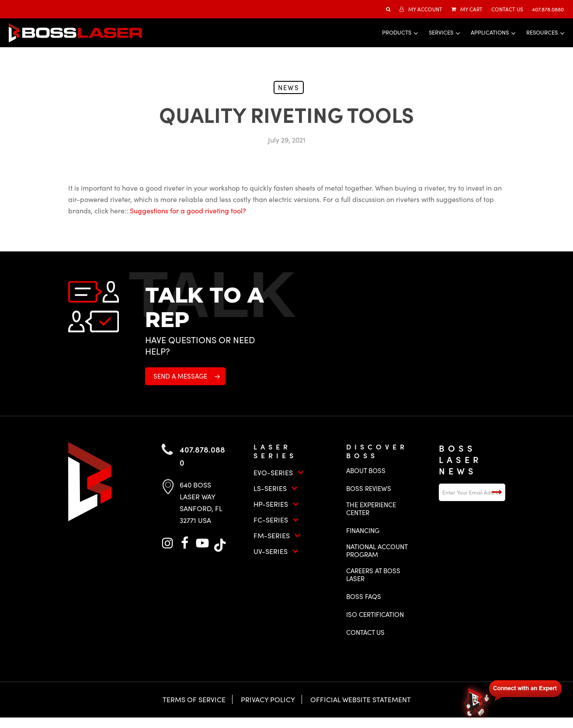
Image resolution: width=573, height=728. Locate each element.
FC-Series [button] (276, 520)
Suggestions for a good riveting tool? (188, 211)
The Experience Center (371, 509)
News (289, 87)
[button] (185, 376)
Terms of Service (194, 699)
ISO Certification (375, 614)
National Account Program (377, 550)
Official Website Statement (361, 699)
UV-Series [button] (276, 551)
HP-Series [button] (276, 504)
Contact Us (365, 632)
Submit (497, 492)
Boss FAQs (364, 596)
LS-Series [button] (276, 488)
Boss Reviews (369, 488)
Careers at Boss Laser (373, 575)
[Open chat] (512, 698)
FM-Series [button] (277, 535)
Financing (363, 530)
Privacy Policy (268, 699)
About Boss (366, 470)
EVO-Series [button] (279, 472)
